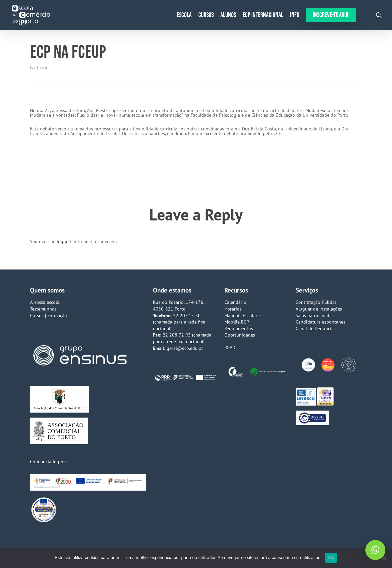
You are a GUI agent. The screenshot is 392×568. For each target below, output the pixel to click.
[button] (375, 550)
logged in (66, 241)
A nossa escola (45, 302)
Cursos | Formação (48, 316)
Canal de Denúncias (316, 329)
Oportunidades (240, 335)
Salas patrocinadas (315, 316)
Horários (233, 309)
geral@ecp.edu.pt (185, 348)
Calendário (235, 302)
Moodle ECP (237, 322)
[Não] (384, 558)
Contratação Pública (316, 302)
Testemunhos (43, 309)
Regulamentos (239, 329)
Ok (331, 557)
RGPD (230, 348)
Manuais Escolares (243, 316)
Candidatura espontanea (321, 322)
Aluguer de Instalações (319, 309)
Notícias (39, 67)
